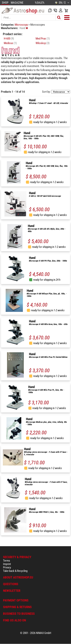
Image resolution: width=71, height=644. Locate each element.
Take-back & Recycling (15, 571)
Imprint (7, 564)
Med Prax (43, 39)
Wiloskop (43, 43)
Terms (7, 561)
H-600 (9, 39)
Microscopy (22, 25)
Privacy (7, 567)
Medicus (10, 43)
